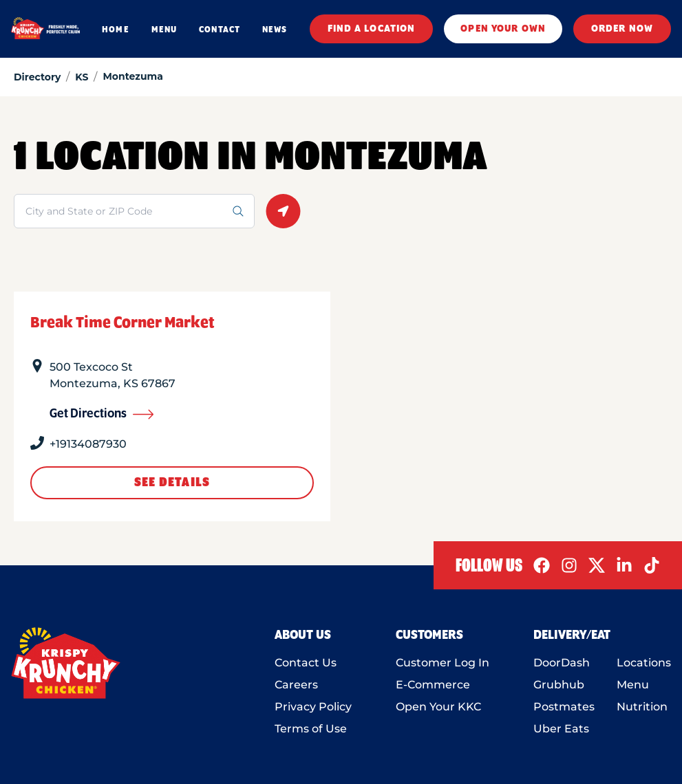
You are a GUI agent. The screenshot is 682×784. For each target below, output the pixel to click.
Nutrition (642, 707)
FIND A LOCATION (372, 29)
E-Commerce (433, 685)
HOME (115, 30)
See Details (172, 483)
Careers (296, 685)
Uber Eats (561, 729)
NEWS (275, 30)
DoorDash (562, 663)
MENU (164, 30)
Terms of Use (311, 729)
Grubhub (559, 685)
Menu (633, 685)
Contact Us (306, 663)
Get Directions (102, 414)
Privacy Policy (313, 707)
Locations (644, 663)
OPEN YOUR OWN (503, 29)
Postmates (564, 707)
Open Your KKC (438, 707)
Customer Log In (443, 663)
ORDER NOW (622, 29)
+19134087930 (88, 444)
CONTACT (220, 30)
